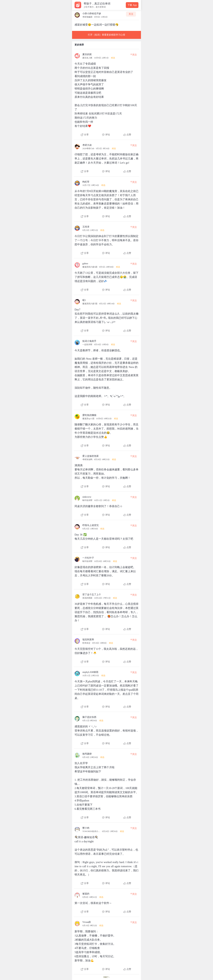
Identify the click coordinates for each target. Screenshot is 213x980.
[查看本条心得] (106, 94)
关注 (131, 14)
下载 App (132, 5)
